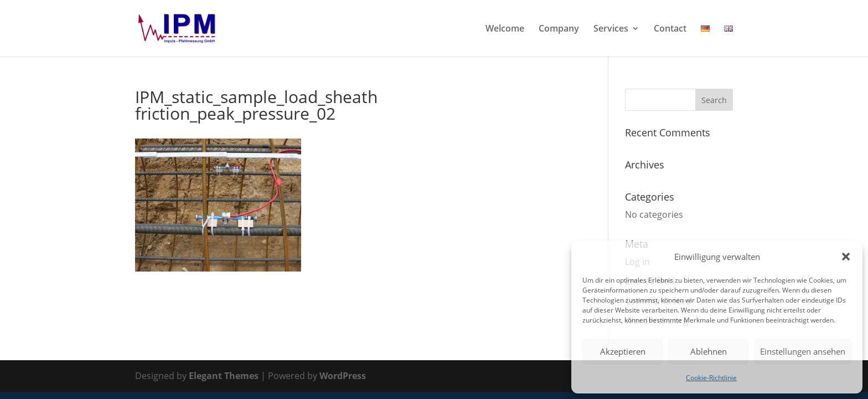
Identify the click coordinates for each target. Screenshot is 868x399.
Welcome (505, 29)
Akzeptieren (623, 351)
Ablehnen (709, 351)
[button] (846, 257)
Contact (670, 29)
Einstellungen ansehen (803, 351)
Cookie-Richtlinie (711, 378)
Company (559, 29)
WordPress (343, 376)
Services (611, 29)
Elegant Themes (224, 376)
